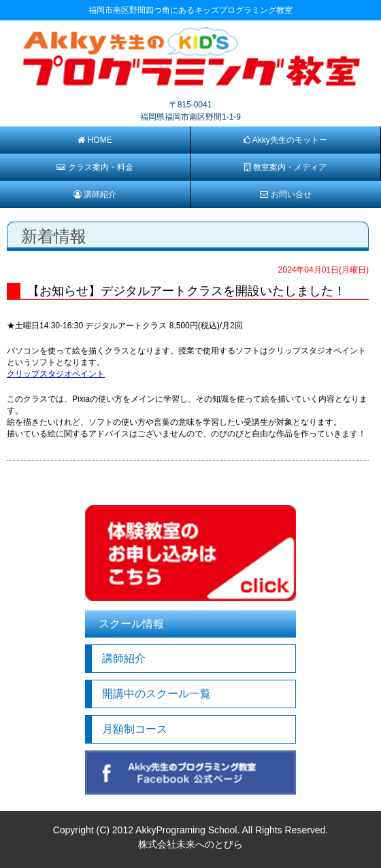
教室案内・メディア (285, 167)
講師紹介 (95, 194)
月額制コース (135, 729)
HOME (95, 140)
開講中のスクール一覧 (156, 694)
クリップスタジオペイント (56, 374)
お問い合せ (285, 194)
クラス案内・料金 (95, 167)
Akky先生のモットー (285, 140)
